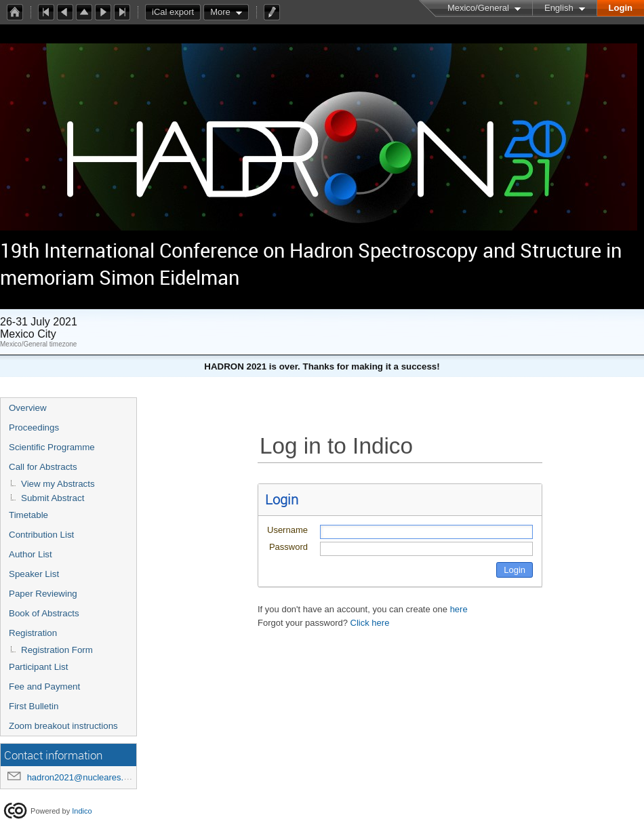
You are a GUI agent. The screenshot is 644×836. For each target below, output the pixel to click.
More (220, 12)
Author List (31, 554)
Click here (370, 623)
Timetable (28, 515)
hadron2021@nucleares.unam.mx (94, 777)
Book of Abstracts (44, 613)
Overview (28, 408)
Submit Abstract (53, 498)
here (459, 609)
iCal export (176, 12)
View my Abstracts (58, 484)
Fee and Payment (44, 686)
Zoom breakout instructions (63, 726)
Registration (33, 633)
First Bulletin (34, 706)
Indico (82, 811)
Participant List (38, 667)
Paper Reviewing (43, 594)
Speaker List (34, 574)
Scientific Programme (52, 447)
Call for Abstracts (43, 467)
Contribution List (41, 535)
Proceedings (34, 427)
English (559, 8)
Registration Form (57, 650)
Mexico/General (478, 8)
